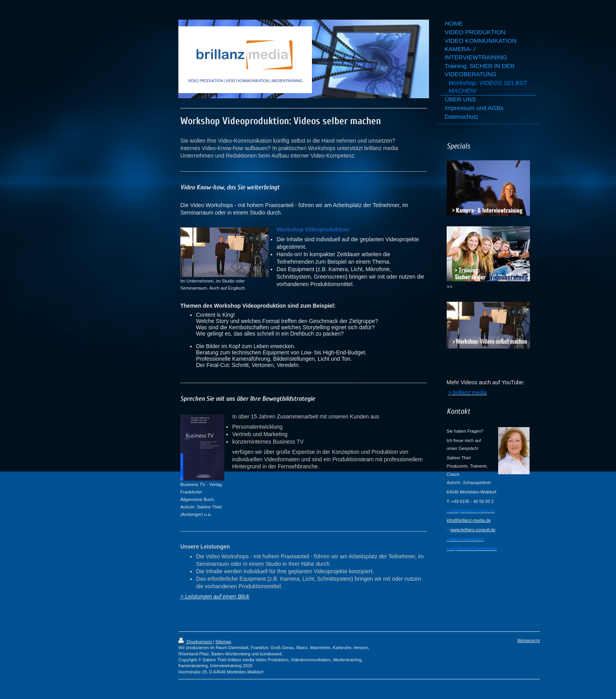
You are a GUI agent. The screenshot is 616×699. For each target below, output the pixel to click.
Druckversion (196, 642)
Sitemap (223, 642)
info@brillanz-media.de (469, 520)
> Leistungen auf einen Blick (215, 596)
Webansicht (529, 640)
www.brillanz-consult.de (473, 530)
